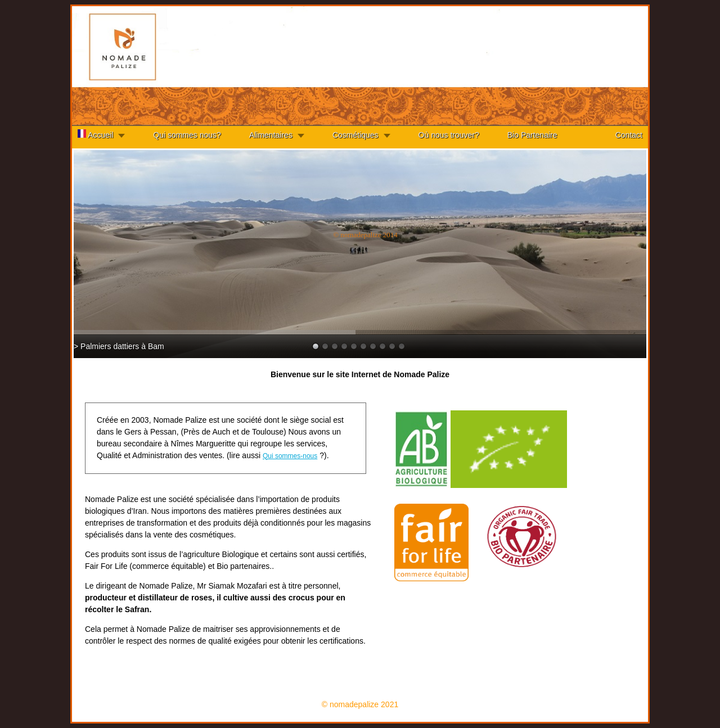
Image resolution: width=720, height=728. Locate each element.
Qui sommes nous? (187, 135)
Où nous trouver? (449, 135)
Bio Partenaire (532, 135)
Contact (629, 135)
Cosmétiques (355, 135)
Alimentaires (271, 135)
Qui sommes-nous (290, 456)
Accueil (95, 134)
